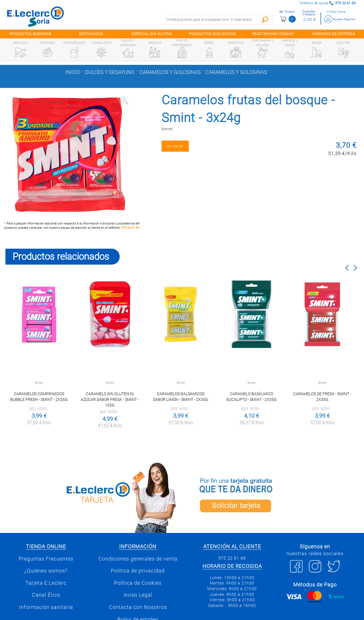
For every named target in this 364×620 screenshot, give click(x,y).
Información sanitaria (46, 607)
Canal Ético (46, 595)
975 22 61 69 (130, 228)
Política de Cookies (138, 583)
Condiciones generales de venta (138, 559)
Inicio (73, 72)
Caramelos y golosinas (170, 72)
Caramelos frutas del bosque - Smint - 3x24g (124, 80)
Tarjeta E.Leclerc (46, 583)
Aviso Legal (138, 595)
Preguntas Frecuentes (46, 559)
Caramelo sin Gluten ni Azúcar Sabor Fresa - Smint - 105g (110, 399)
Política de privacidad (138, 571)
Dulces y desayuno (110, 72)
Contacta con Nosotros (138, 607)
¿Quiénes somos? (46, 571)
